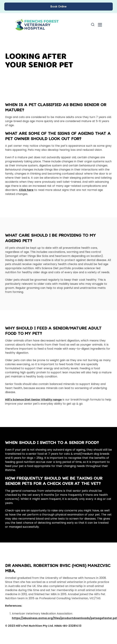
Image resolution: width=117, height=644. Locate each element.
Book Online (58, 6)
